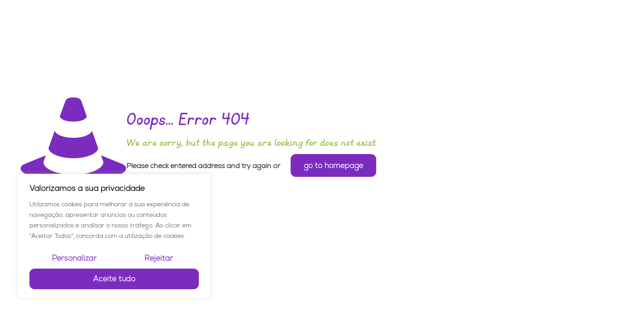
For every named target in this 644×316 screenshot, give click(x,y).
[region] (114, 236)
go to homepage (333, 165)
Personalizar (74, 258)
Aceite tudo (114, 279)
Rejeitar (159, 258)
